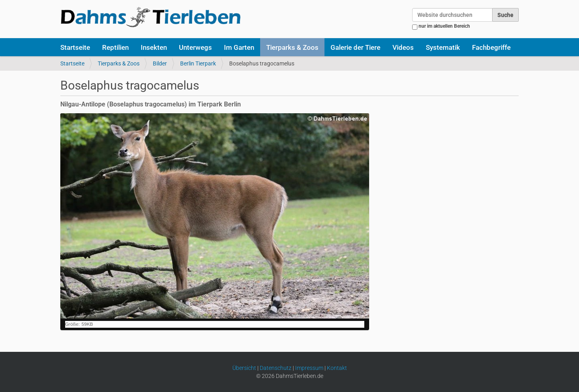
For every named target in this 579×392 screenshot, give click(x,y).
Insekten (154, 47)
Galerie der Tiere (355, 47)
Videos (403, 47)
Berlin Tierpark (198, 63)
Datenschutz (276, 368)
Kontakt (337, 368)
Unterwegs (195, 47)
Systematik (443, 47)
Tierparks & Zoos (292, 47)
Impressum (309, 368)
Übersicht (244, 368)
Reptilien (115, 47)
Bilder (160, 63)
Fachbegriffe (491, 47)
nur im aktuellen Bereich (444, 26)
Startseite (75, 47)
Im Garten (239, 47)
